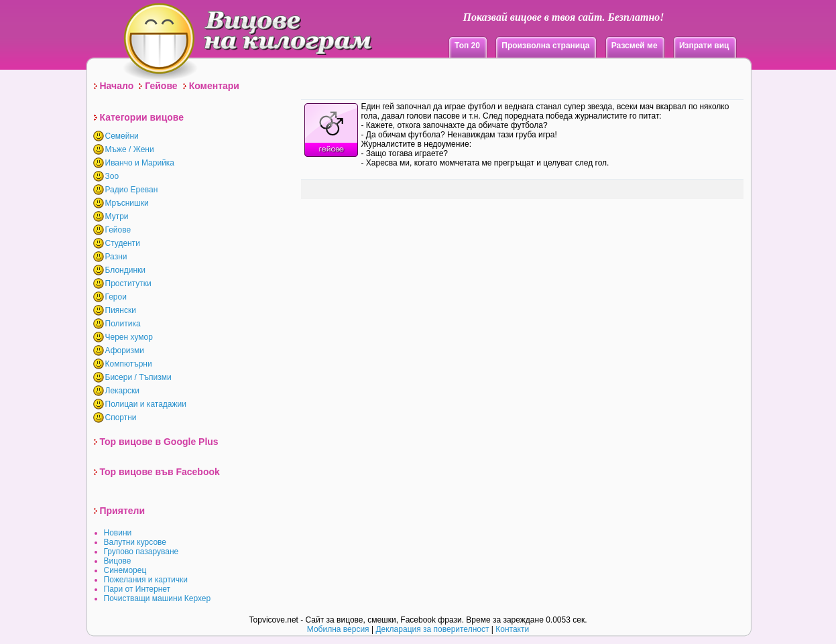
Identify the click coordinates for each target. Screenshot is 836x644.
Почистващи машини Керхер (158, 598)
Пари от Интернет (137, 589)
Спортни (121, 417)
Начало (117, 86)
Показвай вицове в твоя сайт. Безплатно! (563, 17)
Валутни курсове (135, 542)
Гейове (161, 86)
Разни (116, 257)
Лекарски (122, 391)
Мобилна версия (338, 629)
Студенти (123, 243)
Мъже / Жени (130, 149)
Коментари (214, 86)
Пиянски (121, 310)
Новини (118, 533)
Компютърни (129, 364)
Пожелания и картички (146, 580)
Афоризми (125, 350)
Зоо (112, 176)
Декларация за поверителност (432, 629)
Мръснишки (127, 203)
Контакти (512, 629)
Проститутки (128, 283)
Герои (116, 297)
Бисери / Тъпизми (138, 377)
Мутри (117, 216)
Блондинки (125, 270)
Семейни (122, 136)
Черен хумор (129, 337)
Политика (123, 324)
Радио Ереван (132, 190)
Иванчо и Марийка (140, 163)
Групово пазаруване (141, 552)
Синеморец (125, 570)
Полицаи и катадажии (146, 404)
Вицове (118, 561)
